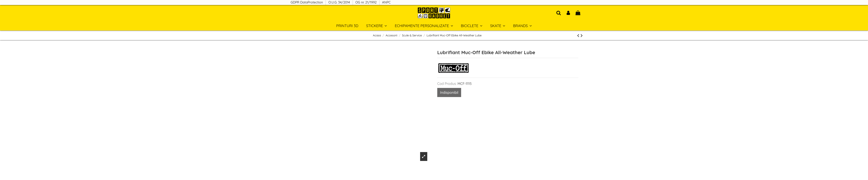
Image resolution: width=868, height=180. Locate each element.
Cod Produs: (447, 84)
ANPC (386, 2)
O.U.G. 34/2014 (340, 2)
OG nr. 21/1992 (367, 2)
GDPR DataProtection (307, 2)
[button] (522, 26)
